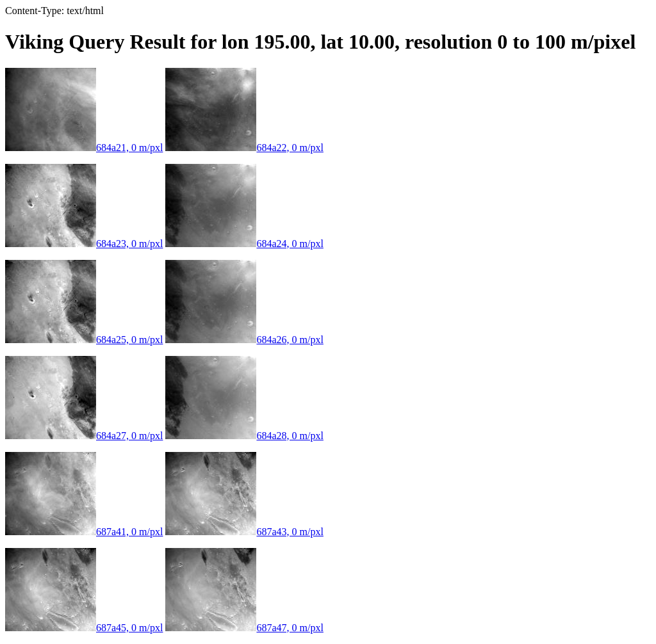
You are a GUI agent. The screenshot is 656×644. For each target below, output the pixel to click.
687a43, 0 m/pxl (244, 532)
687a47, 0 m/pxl (244, 628)
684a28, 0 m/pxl (244, 436)
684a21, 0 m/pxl (84, 148)
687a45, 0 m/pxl (84, 628)
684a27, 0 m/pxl (84, 436)
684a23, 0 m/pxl (84, 244)
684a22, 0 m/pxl (244, 148)
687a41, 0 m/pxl (84, 532)
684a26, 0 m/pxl (244, 340)
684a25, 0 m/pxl (84, 340)
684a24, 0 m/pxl (244, 244)
